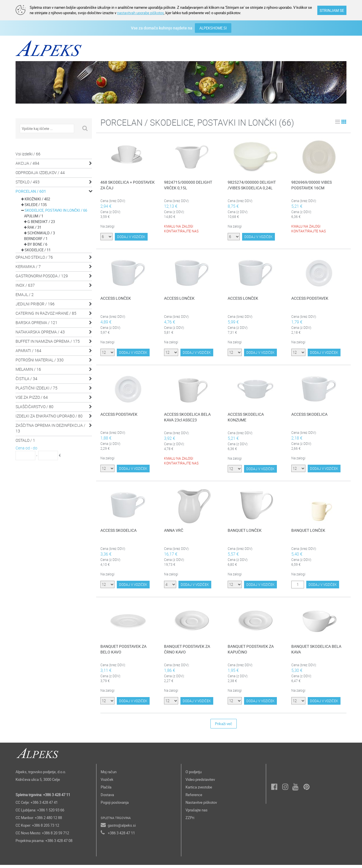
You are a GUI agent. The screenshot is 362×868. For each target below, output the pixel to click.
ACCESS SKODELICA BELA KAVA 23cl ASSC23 (187, 418)
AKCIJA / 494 (27, 163)
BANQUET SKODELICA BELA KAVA (316, 652)
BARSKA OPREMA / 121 (36, 322)
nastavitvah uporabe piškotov (140, 13)
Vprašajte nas (197, 813)
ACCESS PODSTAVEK (310, 298)
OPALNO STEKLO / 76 (34, 257)
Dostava (107, 798)
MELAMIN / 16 (28, 369)
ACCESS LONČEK (116, 298)
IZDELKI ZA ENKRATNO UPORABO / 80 (49, 416)
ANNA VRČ (174, 531)
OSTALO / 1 (25, 440)
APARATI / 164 (28, 350)
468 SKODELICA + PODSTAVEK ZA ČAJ (128, 185)
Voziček (107, 783)
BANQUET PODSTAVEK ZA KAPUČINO (251, 652)
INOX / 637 (25, 285)
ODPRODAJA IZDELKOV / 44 (40, 172)
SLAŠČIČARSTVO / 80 (35, 406)
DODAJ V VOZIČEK (131, 239)
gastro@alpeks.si (122, 828)
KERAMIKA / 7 (28, 266)
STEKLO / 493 (28, 182)
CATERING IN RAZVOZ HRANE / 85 (46, 313)
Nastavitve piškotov (201, 805)
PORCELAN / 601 (31, 191)
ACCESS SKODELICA (309, 415)
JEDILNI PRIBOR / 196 (35, 304)
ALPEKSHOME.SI (213, 28)
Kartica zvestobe (199, 790)
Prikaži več (224, 727)
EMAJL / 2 (25, 294)
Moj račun (109, 775)
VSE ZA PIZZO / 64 (32, 397)
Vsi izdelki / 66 (28, 154)
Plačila (106, 790)
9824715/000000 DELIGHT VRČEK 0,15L (188, 185)
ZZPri (190, 821)
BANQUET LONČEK (245, 531)
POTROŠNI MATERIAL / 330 (40, 360)
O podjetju (194, 775)
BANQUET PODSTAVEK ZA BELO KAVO (123, 652)
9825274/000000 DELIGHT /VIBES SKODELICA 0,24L (252, 185)
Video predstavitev (200, 783)
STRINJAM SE (332, 10)
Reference (194, 798)
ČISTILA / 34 (26, 378)
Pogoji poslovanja (115, 805)
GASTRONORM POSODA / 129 (42, 276)
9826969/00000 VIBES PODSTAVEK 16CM (312, 185)
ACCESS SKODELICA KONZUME (246, 418)
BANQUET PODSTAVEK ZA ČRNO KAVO (187, 652)
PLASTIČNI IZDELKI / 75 (36, 388)
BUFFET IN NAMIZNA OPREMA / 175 (48, 341)
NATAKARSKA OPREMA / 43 (40, 332)
